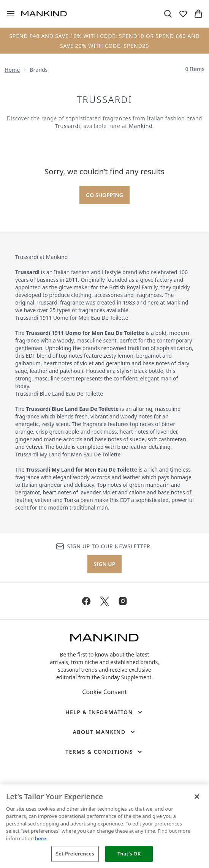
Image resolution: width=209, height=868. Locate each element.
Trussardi (104, 99)
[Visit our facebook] (86, 601)
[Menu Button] (11, 14)
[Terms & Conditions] (104, 752)
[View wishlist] (183, 14)
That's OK (129, 854)
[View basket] (198, 14)
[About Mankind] (104, 732)
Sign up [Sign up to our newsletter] (105, 564)
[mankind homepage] (44, 14)
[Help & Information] (104, 712)
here (41, 838)
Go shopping (104, 195)
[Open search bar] (168, 14)
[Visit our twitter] (104, 601)
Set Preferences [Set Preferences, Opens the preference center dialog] (75, 854)
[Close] (197, 797)
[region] (104, 826)
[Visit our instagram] (123, 601)
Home (12, 70)
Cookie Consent (104, 692)
